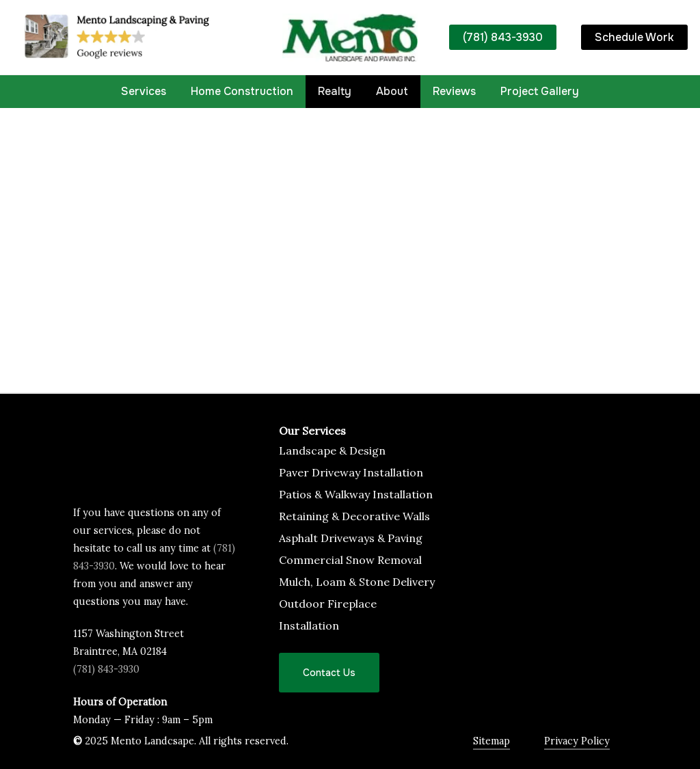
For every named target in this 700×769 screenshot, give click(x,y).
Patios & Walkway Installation (356, 494)
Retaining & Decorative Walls (354, 516)
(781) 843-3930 (106, 669)
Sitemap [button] (492, 741)
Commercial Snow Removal (350, 560)
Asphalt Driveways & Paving (351, 538)
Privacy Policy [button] (577, 741)
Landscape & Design (332, 450)
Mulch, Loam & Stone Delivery (357, 582)
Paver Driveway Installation (351, 472)
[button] (329, 673)
